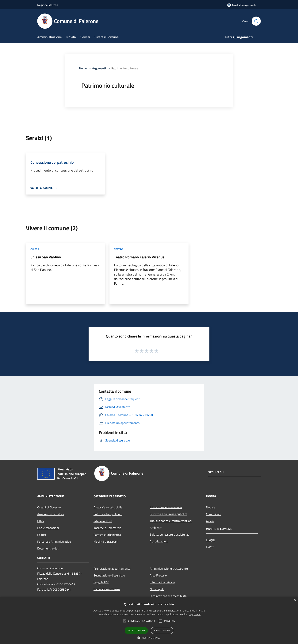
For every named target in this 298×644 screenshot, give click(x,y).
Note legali (157, 589)
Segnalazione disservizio (109, 575)
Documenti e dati (48, 548)
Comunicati (213, 514)
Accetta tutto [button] (136, 630)
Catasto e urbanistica (107, 535)
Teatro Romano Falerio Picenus (139, 257)
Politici (42, 535)
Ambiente (156, 528)
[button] (125, 621)
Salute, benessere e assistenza (170, 534)
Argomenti (99, 68)
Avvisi (210, 521)
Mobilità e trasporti (106, 542)
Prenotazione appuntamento (112, 569)
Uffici (41, 521)
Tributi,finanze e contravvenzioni (171, 521)
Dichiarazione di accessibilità (168, 596)
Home (83, 68)
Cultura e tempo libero (108, 514)
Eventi (210, 547)
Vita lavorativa (103, 521)
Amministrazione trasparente (169, 569)
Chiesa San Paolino (46, 257)
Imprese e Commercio (107, 528)
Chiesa (35, 249)
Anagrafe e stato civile (108, 507)
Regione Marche (48, 5)
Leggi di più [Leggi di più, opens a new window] (195, 614)
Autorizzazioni (159, 541)
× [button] (295, 600)
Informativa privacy (162, 582)
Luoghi (210, 540)
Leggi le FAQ (101, 582)
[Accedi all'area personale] (242, 5)
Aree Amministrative (51, 514)
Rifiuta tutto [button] (162, 630)
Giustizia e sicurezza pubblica (169, 514)
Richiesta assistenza (107, 589)
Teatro (118, 249)
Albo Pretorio (158, 575)
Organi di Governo (49, 507)
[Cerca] (256, 21)
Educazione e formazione (166, 507)
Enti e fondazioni (48, 528)
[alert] (149, 620)
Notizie (211, 507)
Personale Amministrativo (54, 542)
